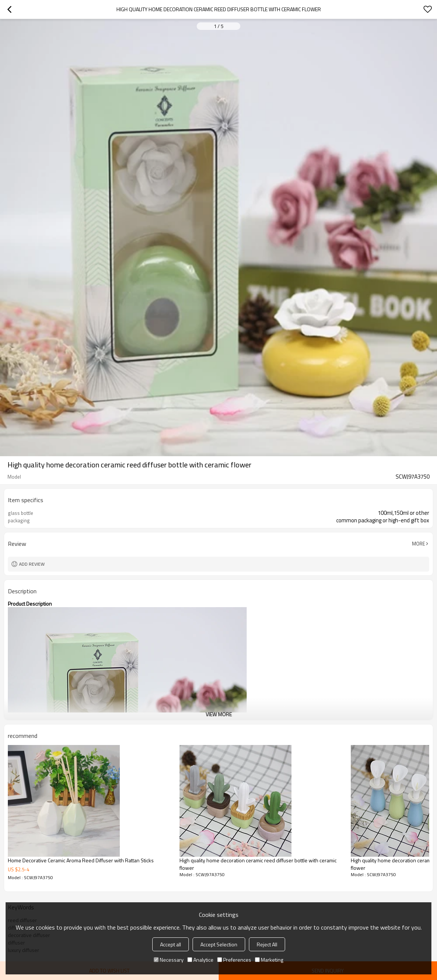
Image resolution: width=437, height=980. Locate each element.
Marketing (269, 960)
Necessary (169, 960)
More (419, 544)
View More (219, 714)
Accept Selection (219, 944)
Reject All (267, 944)
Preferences (234, 960)
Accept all (171, 944)
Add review (32, 564)
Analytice (200, 960)
